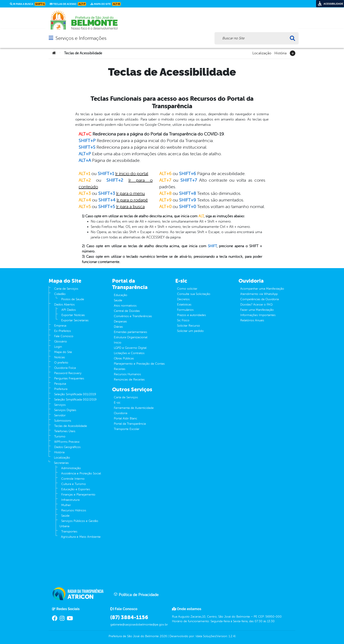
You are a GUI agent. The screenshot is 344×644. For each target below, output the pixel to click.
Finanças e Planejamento (78, 495)
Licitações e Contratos (129, 353)
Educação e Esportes (76, 489)
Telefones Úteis (65, 431)
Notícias (60, 357)
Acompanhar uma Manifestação (262, 289)
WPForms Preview (67, 442)
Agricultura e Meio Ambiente (81, 537)
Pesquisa (60, 384)
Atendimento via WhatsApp (259, 294)
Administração (71, 468)
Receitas (120, 369)
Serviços (60, 405)
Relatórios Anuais (252, 320)
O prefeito (61, 363)
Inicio (118, 343)
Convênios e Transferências (133, 316)
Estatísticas (184, 305)
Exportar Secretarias (75, 320)
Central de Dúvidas (127, 311)
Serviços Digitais (65, 410)
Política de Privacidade (136, 595)
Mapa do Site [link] (106, 4)
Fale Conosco (64, 336)
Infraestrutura (70, 500)
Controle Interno (73, 479)
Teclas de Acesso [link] (68, 4)
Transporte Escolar (127, 429)
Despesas (120, 321)
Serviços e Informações (81, 38)
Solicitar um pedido (190, 331)
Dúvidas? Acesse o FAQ (256, 305)
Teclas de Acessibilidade (71, 426)
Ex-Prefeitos (63, 331)
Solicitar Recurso (189, 326)
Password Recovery (68, 373)
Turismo (60, 436)
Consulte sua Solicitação (194, 294)
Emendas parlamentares (130, 332)
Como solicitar (187, 289)
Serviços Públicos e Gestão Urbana (79, 524)
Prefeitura (61, 389)
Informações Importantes (258, 315)
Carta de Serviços (66, 289)
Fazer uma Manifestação (257, 310)
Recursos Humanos (127, 374)
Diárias (118, 327)
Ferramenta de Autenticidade (134, 408)
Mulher (66, 505)
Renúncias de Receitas (129, 380)
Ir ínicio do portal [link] (132, 174)
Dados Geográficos (67, 447)
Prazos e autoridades (191, 315)
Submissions (63, 421)
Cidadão (60, 294)
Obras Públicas (124, 358)
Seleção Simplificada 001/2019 (75, 394)
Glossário (61, 341)
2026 (163, 636)
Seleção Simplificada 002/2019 (75, 400)
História (280, 53)
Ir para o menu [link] (130, 193)
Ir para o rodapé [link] (132, 200)
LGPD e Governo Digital (130, 348)
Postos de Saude (73, 299)
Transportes (69, 531)
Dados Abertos (64, 305)
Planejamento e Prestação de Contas (139, 364)
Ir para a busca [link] (28, 4)
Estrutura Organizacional (131, 337)
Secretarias (61, 463)
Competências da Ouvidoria (260, 299)
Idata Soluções (206, 636)
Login (58, 347)
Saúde (65, 516)
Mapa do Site (63, 352)
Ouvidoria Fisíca (65, 368)
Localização (262, 53)
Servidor (60, 415)
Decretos (183, 299)
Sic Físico (183, 320)
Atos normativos (125, 306)
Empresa (60, 326)
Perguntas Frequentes (69, 378)
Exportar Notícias (73, 315)
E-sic (117, 403)
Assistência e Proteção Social (81, 473)
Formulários (185, 310)
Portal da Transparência (130, 424)
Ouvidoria (121, 413)
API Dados (69, 310)
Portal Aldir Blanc (126, 418)
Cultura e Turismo (74, 484)
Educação (121, 295)
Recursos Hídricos (74, 510)
